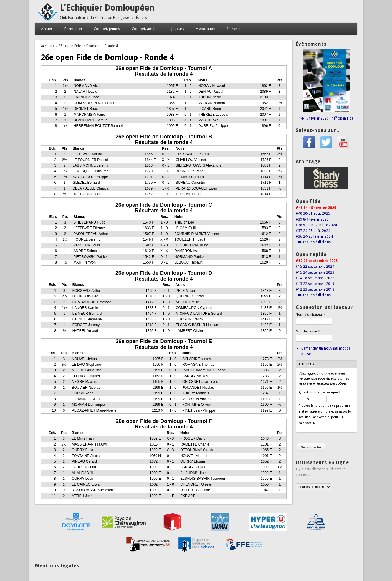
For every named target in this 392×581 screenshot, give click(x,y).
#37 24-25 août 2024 (313, 231)
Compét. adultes (145, 29)
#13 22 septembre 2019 (315, 284)
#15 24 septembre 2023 (315, 272)
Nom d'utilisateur (311, 315)
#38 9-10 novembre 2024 (316, 225)
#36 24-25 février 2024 (314, 236)
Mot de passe (308, 331)
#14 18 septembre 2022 (315, 278)
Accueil (47, 29)
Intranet (234, 29)
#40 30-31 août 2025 (313, 213)
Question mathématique (320, 392)
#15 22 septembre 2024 (315, 267)
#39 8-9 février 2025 (312, 219)
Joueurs (178, 29)
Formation (73, 29)
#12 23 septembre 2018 (315, 289)
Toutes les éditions (313, 242)
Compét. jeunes (107, 29)
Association (206, 29)
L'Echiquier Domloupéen (107, 8)
